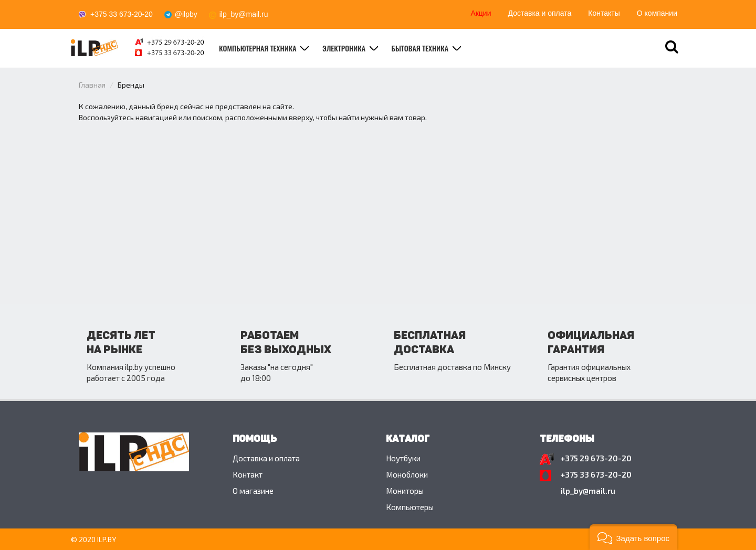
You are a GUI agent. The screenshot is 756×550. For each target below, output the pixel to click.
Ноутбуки (403, 458)
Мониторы (405, 491)
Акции (481, 13)
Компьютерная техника (259, 48)
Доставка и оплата (540, 13)
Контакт (248, 474)
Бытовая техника (421, 48)
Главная (92, 85)
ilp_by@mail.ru (244, 14)
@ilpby (186, 14)
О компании (657, 13)
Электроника (345, 48)
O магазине (253, 491)
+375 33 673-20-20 (122, 14)
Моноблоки (407, 474)
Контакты (604, 13)
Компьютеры (410, 507)
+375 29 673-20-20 (596, 458)
